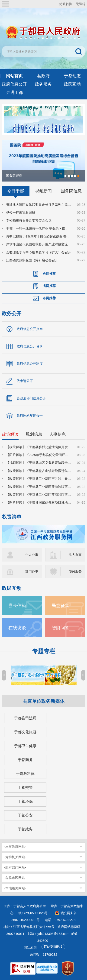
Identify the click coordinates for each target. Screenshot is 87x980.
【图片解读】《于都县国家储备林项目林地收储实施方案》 (39, 502)
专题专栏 (44, 651)
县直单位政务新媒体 (44, 701)
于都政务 (25, 829)
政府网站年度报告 (30, 416)
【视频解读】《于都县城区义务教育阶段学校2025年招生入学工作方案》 (39, 463)
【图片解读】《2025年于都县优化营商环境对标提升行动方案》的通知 (39, 455)
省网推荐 (49, 286)
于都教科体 (25, 774)
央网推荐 (49, 274)
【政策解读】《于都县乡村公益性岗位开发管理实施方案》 (39, 447)
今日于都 (16, 191)
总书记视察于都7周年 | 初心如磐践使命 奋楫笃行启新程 (39, 236)
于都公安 (25, 815)
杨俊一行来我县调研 (21, 213)
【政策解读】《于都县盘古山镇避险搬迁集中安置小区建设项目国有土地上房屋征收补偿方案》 (39, 471)
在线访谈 (17, 628)
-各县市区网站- (15, 878)
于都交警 (25, 787)
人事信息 (58, 434)
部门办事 (32, 571)
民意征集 (61, 606)
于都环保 (25, 801)
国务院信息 (71, 191)
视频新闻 (43, 191)
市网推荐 (49, 298)
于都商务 (25, 760)
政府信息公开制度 (30, 364)
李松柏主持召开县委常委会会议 (29, 220)
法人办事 (75, 555)
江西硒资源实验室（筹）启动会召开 (32, 260)
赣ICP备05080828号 (33, 913)
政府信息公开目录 (30, 346)
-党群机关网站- (15, 857)
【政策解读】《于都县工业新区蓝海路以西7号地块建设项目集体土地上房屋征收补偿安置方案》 (39, 487)
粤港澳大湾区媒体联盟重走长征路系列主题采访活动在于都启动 (39, 205)
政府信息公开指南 (30, 329)
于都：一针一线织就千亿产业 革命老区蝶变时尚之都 (39, 228)
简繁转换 (66, 4)
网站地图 (30, 948)
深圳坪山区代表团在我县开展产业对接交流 (37, 244)
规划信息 (34, 434)
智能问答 (61, 628)
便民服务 (75, 571)
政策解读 (10, 434)
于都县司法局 (25, 718)
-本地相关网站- (15, 888)
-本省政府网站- (15, 847)
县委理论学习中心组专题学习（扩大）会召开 (39, 252)
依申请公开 (25, 381)
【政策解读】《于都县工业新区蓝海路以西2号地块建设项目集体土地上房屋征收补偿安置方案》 (39, 495)
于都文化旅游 (25, 732)
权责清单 (12, 517)
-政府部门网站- (15, 867)
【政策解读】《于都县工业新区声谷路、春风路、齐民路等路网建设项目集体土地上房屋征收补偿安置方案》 (39, 479)
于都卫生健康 (25, 746)
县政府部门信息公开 (31, 398)
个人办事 (32, 555)
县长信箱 (17, 606)
